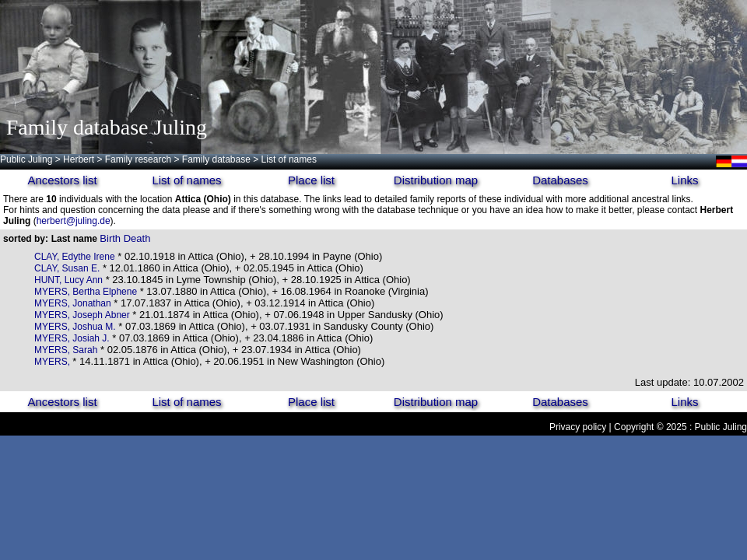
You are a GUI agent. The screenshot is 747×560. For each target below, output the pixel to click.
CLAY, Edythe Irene (75, 257)
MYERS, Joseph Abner (82, 315)
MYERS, (53, 362)
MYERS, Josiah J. (72, 338)
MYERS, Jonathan (73, 303)
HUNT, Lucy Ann (68, 280)
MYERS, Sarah (66, 350)
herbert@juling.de (74, 221)
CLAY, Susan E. (67, 268)
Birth (110, 238)
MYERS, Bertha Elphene (86, 292)
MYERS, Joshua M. (75, 327)
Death (137, 238)
